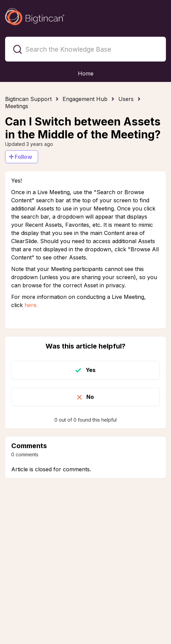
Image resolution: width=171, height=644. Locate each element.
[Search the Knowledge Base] (85, 49)
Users (126, 99)
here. (31, 305)
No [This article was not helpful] (90, 397)
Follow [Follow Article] (23, 157)
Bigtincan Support (28, 99)
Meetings (17, 106)
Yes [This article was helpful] (91, 370)
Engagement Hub (85, 99)
